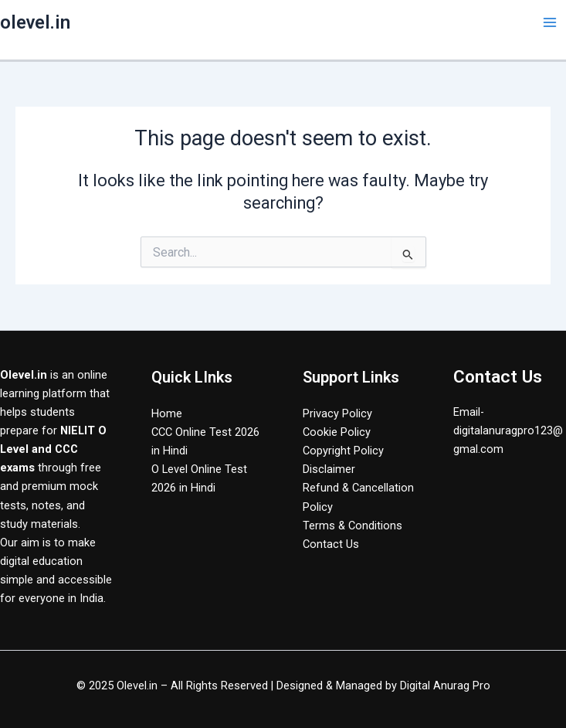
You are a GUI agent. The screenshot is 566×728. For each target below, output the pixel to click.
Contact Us (331, 544)
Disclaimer (329, 469)
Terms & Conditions (352, 526)
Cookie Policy (337, 432)
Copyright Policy (343, 451)
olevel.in (35, 22)
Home (167, 413)
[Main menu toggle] (550, 22)
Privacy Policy (337, 413)
